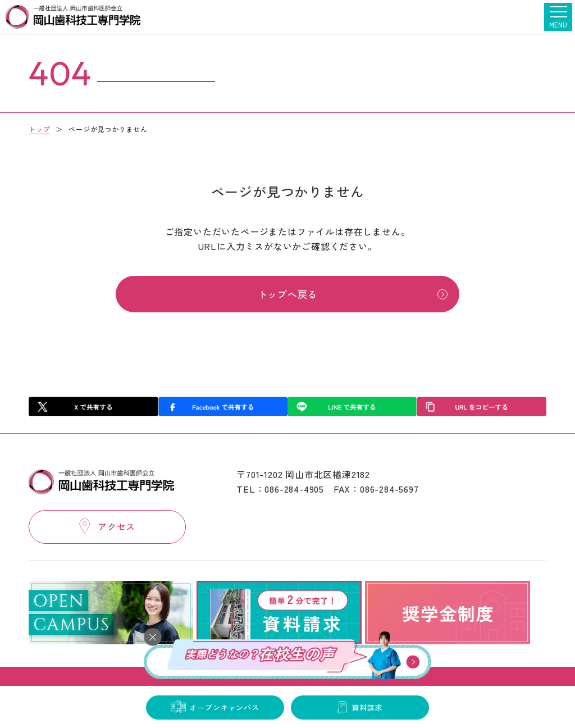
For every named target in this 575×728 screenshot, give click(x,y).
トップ (39, 129)
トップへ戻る (288, 295)
